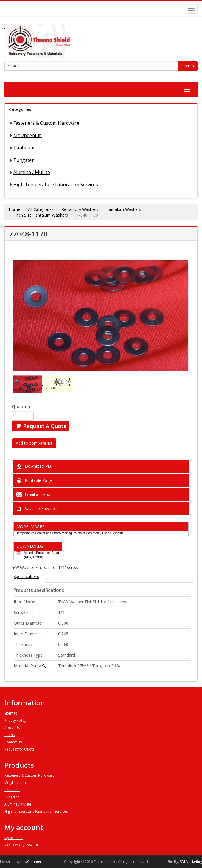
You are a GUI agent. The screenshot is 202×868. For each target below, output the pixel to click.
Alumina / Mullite (32, 172)
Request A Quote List (21, 845)
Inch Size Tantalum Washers (42, 215)
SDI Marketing (191, 862)
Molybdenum (28, 135)
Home (14, 209)
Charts (10, 735)
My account (14, 838)
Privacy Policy (15, 720)
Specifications (26, 576)
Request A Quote (41, 426)
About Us (12, 728)
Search (188, 66)
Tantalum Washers (124, 209)
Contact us (13, 742)
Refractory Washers (80, 209)
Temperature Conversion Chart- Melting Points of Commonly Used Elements (70, 533)
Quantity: (22, 406)
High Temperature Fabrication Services (56, 185)
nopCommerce (33, 862)
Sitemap (11, 713)
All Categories (41, 209)
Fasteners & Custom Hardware (46, 123)
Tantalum (24, 148)
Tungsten (24, 160)
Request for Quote (19, 749)
